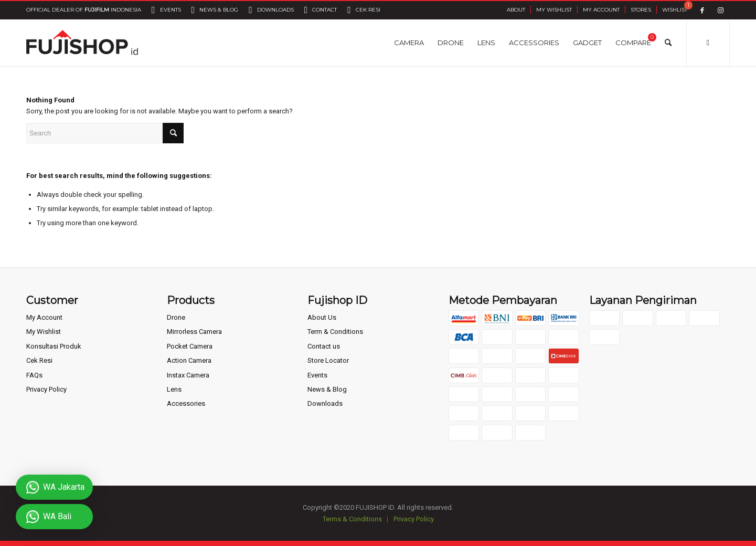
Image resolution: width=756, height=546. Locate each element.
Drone (176, 317)
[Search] (668, 43)
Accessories (186, 403)
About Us (322, 317)
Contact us (324, 346)
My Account (601, 10)
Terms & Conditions (352, 519)
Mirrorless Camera (194, 332)
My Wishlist (554, 10)
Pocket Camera (190, 346)
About (516, 10)
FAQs (34, 375)
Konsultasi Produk (54, 346)
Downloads (325, 403)
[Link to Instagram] (721, 10)
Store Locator (328, 360)
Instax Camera (188, 375)
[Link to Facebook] (702, 10)
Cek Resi (39, 360)
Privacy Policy (46, 389)
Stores (641, 10)
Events (317, 375)
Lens (174, 389)
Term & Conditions (335, 332)
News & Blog (327, 389)
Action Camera (189, 360)
